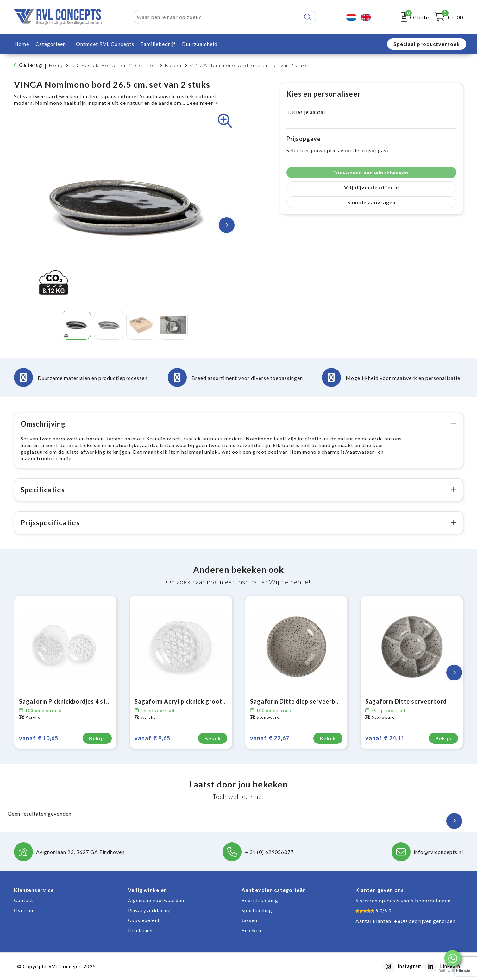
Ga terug (31, 65)
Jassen (249, 920)
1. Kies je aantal (306, 112)
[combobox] (217, 17)
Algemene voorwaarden (156, 900)
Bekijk (97, 738)
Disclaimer (141, 930)
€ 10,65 (39, 738)
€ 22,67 (270, 738)
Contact (24, 900)
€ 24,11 (385, 738)
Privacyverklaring (149, 910)
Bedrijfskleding (260, 900)
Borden (174, 65)
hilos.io (464, 971)
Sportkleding (257, 910)
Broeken (251, 930)
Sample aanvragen (371, 202)
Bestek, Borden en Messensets (119, 65)
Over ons (25, 910)
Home (56, 65)
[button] (453, 958)
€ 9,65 (152, 738)
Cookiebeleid (144, 920)
